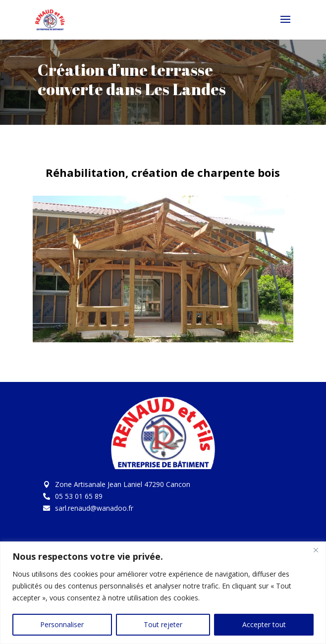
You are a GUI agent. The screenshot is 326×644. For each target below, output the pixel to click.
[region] (163, 593)
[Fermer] (316, 550)
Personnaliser (62, 624)
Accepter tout (264, 624)
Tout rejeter (163, 624)
